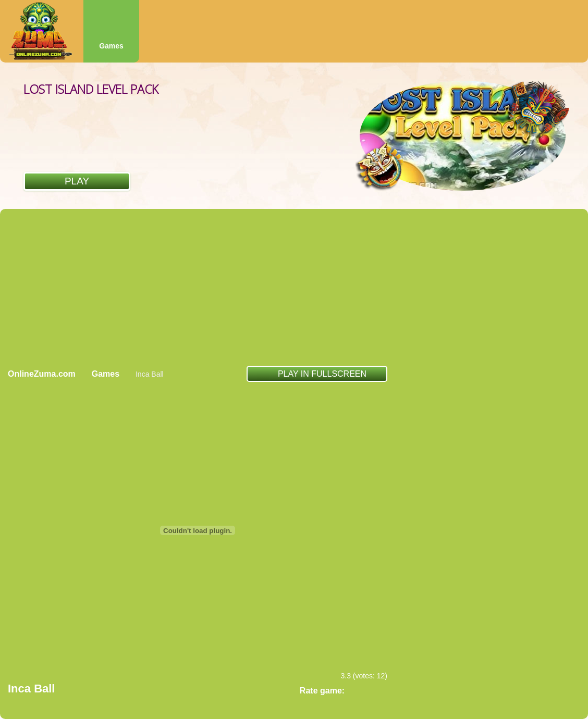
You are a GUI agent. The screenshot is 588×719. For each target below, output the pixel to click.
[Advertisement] (294, 287)
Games (111, 46)
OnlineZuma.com (42, 374)
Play (77, 181)
